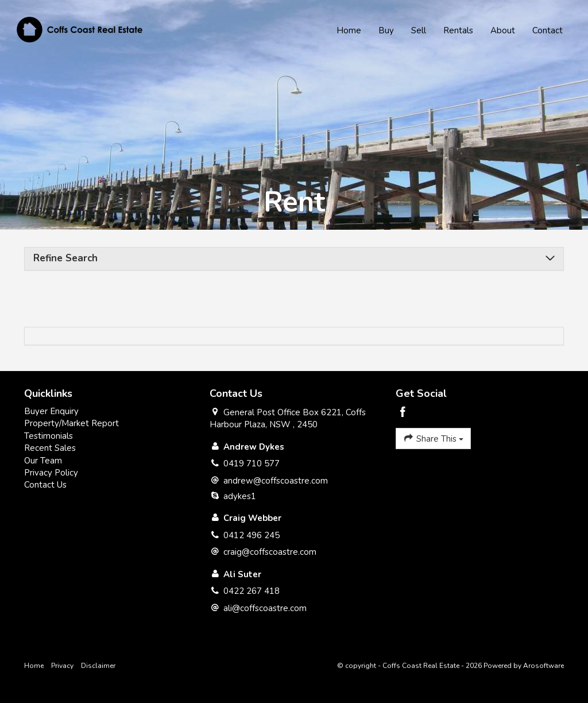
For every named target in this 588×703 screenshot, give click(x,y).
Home (348, 31)
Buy (386, 31)
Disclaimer (98, 666)
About (502, 31)
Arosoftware (543, 666)
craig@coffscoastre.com (270, 552)
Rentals (458, 31)
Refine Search (65, 258)
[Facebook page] (403, 413)
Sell (418, 31)
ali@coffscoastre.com (265, 608)
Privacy (62, 666)
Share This (433, 438)
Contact (547, 31)
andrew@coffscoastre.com (276, 481)
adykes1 (240, 496)
